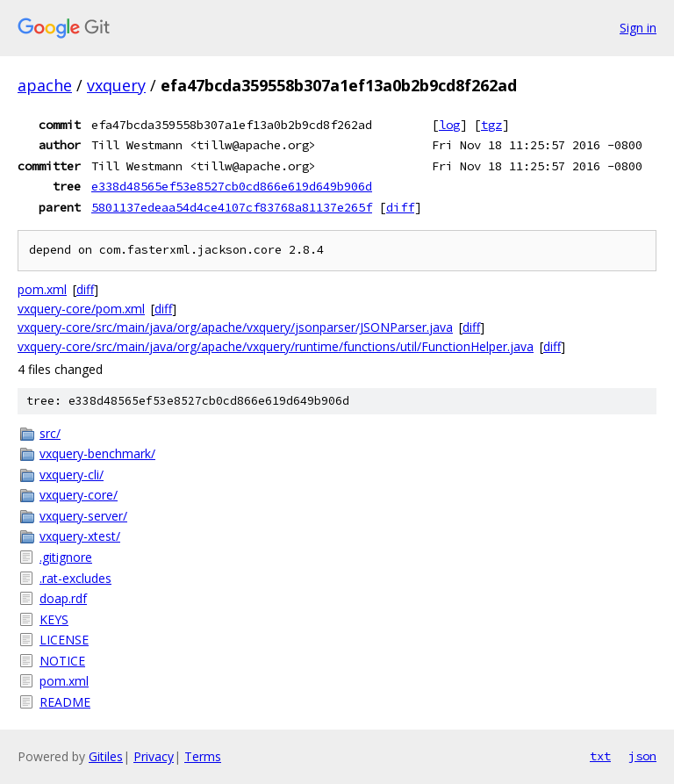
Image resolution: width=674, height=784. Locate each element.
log (449, 125)
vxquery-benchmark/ (97, 453)
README (65, 702)
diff (400, 207)
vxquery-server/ (83, 516)
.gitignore (66, 557)
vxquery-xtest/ (80, 536)
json (642, 756)
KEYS (54, 619)
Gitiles (106, 756)
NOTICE (62, 661)
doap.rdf (63, 598)
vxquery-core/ (79, 495)
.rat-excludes (75, 578)
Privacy (154, 756)
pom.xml (42, 289)
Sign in (638, 28)
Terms (203, 756)
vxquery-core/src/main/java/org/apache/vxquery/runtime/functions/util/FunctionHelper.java (276, 346)
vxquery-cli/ (72, 475)
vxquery (116, 85)
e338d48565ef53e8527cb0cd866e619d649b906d (232, 186)
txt (600, 756)
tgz (491, 125)
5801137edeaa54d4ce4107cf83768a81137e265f (232, 207)
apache (45, 85)
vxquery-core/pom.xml (81, 309)
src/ (50, 433)
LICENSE (64, 640)
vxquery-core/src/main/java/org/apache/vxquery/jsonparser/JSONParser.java (235, 327)
